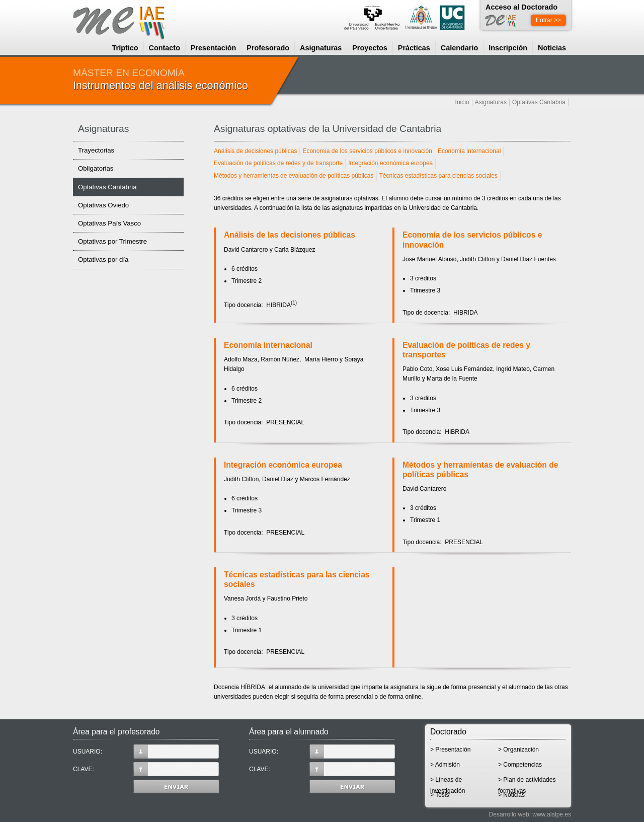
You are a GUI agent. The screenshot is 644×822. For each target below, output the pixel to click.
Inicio (462, 102)
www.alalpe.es (552, 814)
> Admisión (445, 765)
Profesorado (268, 48)
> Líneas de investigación (448, 783)
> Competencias (520, 765)
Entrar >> (548, 20)
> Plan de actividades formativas (527, 783)
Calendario (459, 48)
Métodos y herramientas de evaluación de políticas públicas (294, 176)
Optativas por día (103, 259)
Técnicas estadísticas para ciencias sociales (438, 176)
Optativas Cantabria (539, 102)
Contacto (165, 48)
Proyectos (370, 48)
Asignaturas (321, 48)
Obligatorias (96, 168)
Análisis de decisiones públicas (255, 151)
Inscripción (508, 48)
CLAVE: (146, 769)
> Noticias (511, 795)
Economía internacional (469, 151)
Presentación (213, 48)
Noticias (552, 48)
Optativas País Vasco (109, 223)
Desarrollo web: (510, 814)
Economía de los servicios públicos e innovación (367, 151)
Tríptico (125, 48)
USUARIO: (146, 752)
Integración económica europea (390, 163)
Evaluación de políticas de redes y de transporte (278, 163)
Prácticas (414, 48)
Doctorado (448, 732)
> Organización (518, 750)
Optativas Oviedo (103, 205)
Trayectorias (96, 150)
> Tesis (439, 795)
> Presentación (450, 750)
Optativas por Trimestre (112, 241)
